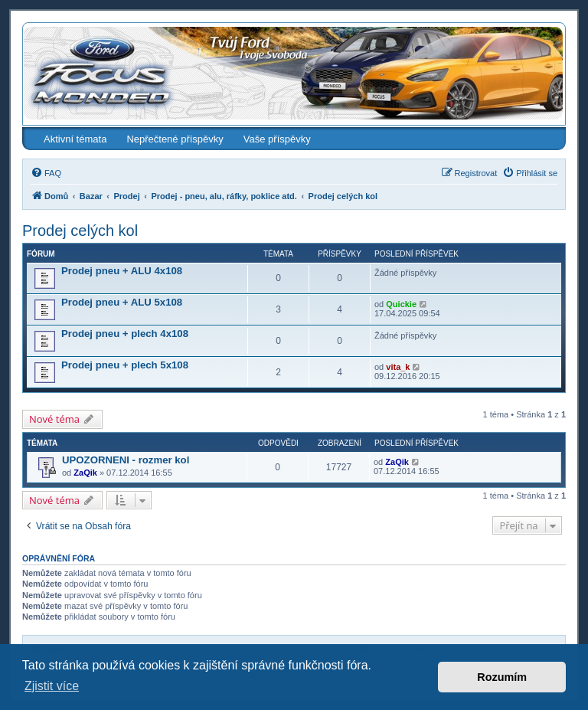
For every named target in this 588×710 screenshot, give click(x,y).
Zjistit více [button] (52, 686)
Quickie (401, 304)
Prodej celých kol (80, 231)
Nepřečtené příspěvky (175, 139)
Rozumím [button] (502, 677)
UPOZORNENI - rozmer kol (126, 460)
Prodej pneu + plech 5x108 (125, 365)
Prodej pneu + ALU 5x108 (122, 302)
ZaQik (85, 473)
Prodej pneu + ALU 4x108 (122, 271)
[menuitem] (46, 173)
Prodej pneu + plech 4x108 (125, 334)
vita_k (398, 367)
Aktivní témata (75, 139)
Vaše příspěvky (277, 139)
